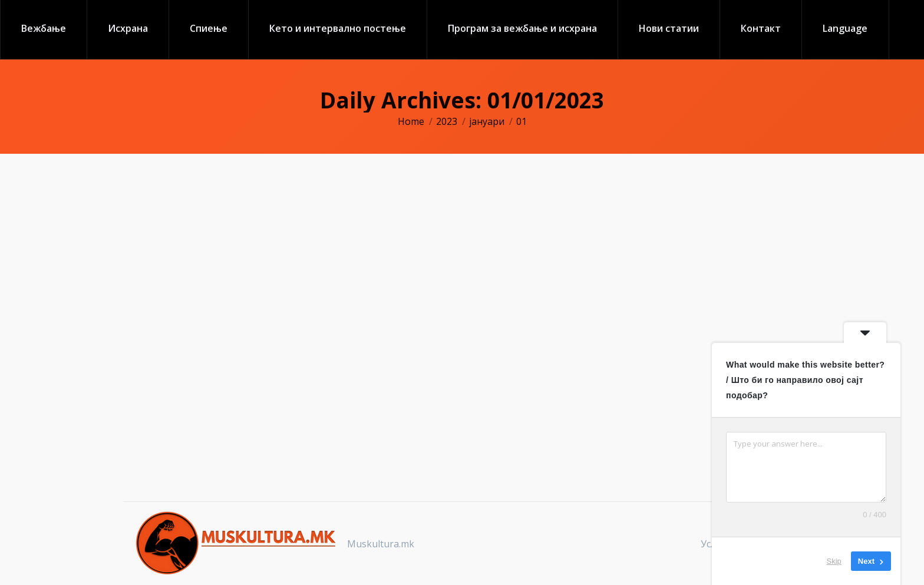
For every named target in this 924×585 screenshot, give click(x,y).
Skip (834, 561)
